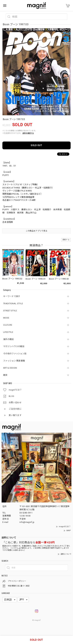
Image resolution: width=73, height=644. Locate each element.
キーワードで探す (12, 296)
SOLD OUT (36, 145)
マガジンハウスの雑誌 (14, 346)
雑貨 (5, 375)
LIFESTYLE (8, 332)
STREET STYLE (10, 311)
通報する (66, 240)
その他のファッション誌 (15, 354)
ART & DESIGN (10, 368)
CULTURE (8, 325)
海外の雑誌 (9, 339)
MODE (6, 318)
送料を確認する (28, 133)
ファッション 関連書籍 (14, 361)
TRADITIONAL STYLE (13, 303)
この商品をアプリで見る (36, 231)
